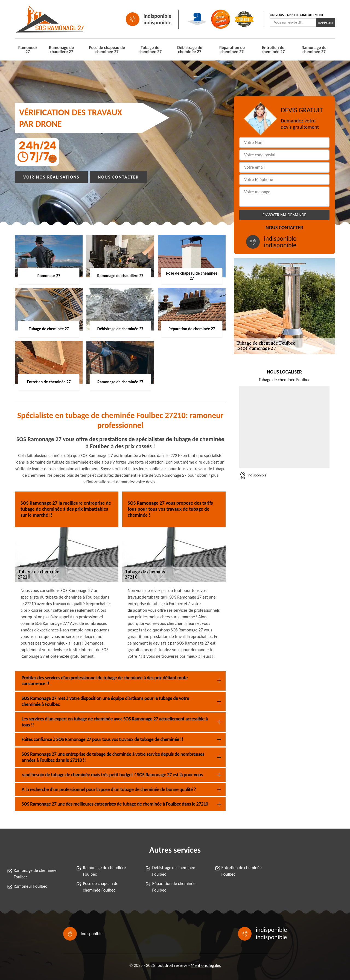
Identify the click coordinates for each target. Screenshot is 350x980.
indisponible (157, 16)
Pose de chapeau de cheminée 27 (107, 50)
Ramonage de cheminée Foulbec (35, 874)
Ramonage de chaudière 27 (61, 50)
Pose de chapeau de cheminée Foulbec (100, 887)
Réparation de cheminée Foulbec (174, 887)
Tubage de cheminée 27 (150, 50)
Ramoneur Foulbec (30, 886)
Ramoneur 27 (28, 50)
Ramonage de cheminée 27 (314, 50)
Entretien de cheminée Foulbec (242, 871)
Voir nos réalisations (51, 177)
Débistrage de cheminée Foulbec (173, 871)
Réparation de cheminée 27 (232, 50)
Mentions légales (206, 965)
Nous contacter (118, 177)
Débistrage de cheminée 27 (190, 50)
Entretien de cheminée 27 (273, 50)
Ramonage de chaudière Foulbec (104, 871)
